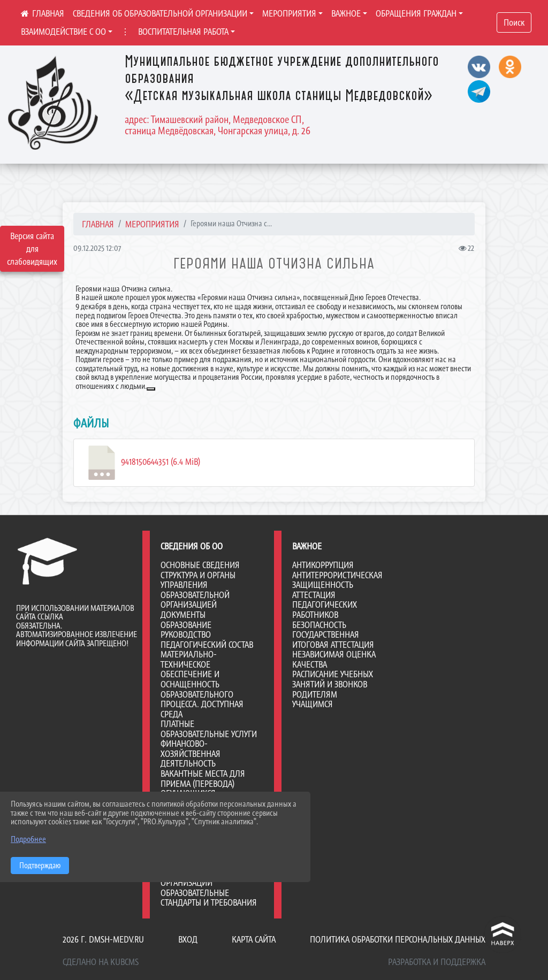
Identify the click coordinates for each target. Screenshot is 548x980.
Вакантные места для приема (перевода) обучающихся (203, 783)
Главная (98, 224)
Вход (188, 939)
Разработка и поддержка (437, 962)
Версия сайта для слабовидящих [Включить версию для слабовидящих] (32, 249)
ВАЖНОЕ (346, 13)
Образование (186, 625)
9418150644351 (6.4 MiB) (142, 463)
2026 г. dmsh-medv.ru (103, 939)
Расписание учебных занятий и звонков (333, 679)
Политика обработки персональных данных (398, 939)
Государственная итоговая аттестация (333, 640)
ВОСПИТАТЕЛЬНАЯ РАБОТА (183, 32)
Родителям (315, 694)
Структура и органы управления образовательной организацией (198, 590)
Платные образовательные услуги (209, 729)
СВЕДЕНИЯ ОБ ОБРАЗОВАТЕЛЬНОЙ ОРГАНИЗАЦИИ (160, 13)
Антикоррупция (323, 565)
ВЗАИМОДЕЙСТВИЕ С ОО (63, 32)
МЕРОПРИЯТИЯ (289, 13)
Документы (183, 615)
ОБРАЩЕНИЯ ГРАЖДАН (416, 13)
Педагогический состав (207, 645)
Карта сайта (254, 939)
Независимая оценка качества (334, 659)
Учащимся (313, 704)
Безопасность (319, 625)
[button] (151, 389)
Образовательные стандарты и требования (209, 898)
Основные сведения (200, 565)
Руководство (186, 634)
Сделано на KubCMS (101, 962)
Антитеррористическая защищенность (337, 580)
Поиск (514, 22)
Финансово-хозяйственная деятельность (191, 753)
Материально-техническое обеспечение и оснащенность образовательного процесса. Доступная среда (202, 684)
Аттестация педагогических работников (325, 605)
